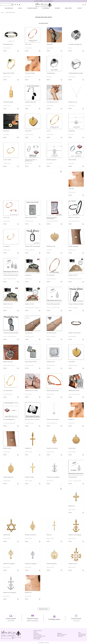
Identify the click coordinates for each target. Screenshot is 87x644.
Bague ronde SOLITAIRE (9, 73)
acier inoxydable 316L (72, 336)
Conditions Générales (37, 637)
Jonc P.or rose (28, 44)
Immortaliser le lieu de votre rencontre (32, 308)
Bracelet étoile (72, 131)
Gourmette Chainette (30, 73)
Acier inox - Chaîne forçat (30, 250)
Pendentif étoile (7, 535)
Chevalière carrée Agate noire (75, 44)
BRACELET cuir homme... (74, 217)
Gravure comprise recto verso (74, 394)
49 (48, 166)
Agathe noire (49, 77)
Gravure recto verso (7, 48)
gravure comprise (28, 163)
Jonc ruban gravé (51, 275)
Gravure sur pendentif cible (52, 423)
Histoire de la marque (37, 631)
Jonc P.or (49, 131)
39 (48, 51)
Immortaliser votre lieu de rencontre (75, 279)
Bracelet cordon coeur (8, 362)
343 (49, 109)
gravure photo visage (29, 135)
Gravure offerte (6, 135)
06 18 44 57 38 (76, 618)
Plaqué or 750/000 (7, 77)
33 (5, 137)
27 (27, 368)
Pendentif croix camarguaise (53, 477)
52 (5, 455)
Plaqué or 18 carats (7, 106)
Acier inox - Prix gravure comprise (10, 279)
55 (5, 80)
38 (27, 109)
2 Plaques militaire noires (31, 102)
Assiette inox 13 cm (51, 362)
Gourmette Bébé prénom (9, 419)
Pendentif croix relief (29, 477)
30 (5, 282)
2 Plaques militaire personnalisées (11, 275)
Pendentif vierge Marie (8, 477)
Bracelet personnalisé (8, 44)
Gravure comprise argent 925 (52, 221)
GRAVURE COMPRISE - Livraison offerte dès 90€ (44, 1)
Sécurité (35, 632)
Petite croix (49, 535)
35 (27, 224)
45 (27, 166)
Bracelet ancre (28, 275)
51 (70, 311)
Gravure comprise (28, 48)
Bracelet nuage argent (73, 246)
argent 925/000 (28, 77)
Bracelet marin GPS (73, 275)
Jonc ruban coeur (29, 333)
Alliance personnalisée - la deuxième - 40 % (31, 160)
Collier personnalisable (8, 102)
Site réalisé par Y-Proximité (44, 643)
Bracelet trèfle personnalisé (53, 391)
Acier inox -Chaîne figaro (73, 308)
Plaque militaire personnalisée (53, 304)
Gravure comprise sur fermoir (74, 221)
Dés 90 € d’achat (11, 618)
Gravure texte (49, 250)
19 (27, 455)
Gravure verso (71, 135)
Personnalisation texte (51, 365)
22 (27, 253)
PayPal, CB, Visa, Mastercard (33, 618)
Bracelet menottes (7, 448)
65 (27, 80)
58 (27, 137)
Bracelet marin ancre (8, 304)
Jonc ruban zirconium (52, 333)
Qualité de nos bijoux (37, 635)
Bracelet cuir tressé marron (75, 333)
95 (5, 224)
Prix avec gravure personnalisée (9, 423)
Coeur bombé (28, 131)
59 (5, 51)
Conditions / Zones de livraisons (39, 636)
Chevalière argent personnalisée (76, 73)
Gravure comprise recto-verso (9, 365)
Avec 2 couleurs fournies (8, 308)
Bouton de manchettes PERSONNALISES (52, 218)
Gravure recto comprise (51, 279)
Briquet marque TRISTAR (31, 217)
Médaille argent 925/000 (74, 391)
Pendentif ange (72, 448)
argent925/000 (50, 163)
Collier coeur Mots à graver (53, 419)
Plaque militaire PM (73, 477)
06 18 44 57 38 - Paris (82, 634)
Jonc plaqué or (7, 246)
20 (70, 484)
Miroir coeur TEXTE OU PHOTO (32, 419)
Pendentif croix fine (73, 564)
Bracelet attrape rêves (52, 160)
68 (70, 166)
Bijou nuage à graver (72, 250)
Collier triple (71, 189)
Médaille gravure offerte (73, 365)
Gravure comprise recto (30, 336)
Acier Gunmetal (28, 106)
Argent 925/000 (50, 48)
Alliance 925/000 (72, 160)
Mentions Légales (37, 639)
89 (70, 51)
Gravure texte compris (29, 423)
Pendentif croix (28, 448)
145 (49, 224)
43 (27, 282)
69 (27, 51)
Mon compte (36, 633)
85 (5, 166)
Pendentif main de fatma (52, 448)
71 (5, 109)
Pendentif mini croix (73, 102)
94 (70, 397)
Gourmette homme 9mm (53, 102)
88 (48, 80)
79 (5, 253)
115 (70, 80)
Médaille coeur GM (51, 246)
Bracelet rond (71, 419)
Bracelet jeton (50, 44)
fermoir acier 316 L (28, 394)
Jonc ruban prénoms (8, 391)
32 (70, 282)
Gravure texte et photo (29, 221)
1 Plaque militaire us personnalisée (33, 246)
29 (70, 109)
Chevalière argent (51, 73)
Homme (70, 48)
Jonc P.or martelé (7, 160)
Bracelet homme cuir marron (32, 391)
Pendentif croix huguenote (9, 564)
